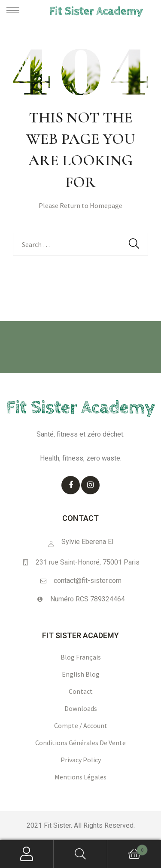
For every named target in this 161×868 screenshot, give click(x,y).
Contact (81, 691)
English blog (81, 674)
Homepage (106, 205)
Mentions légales (80, 777)
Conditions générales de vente (80, 743)
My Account (27, 854)
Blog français (81, 657)
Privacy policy (81, 760)
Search (80, 854)
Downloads (81, 708)
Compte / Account (81, 725)
